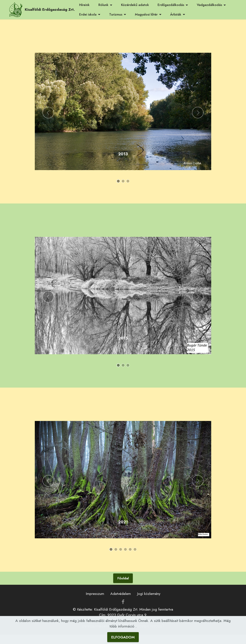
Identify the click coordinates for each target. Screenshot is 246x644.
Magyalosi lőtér (146, 14)
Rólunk (103, 5)
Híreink (84, 5)
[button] (48, 113)
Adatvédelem (121, 594)
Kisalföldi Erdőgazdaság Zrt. (50, 9)
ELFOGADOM (123, 638)
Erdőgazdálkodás (171, 5)
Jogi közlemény (149, 594)
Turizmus (116, 14)
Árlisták (176, 14)
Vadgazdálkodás (209, 5)
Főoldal (123, 578)
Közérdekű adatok (135, 5)
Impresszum (95, 594)
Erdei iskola (88, 14)
